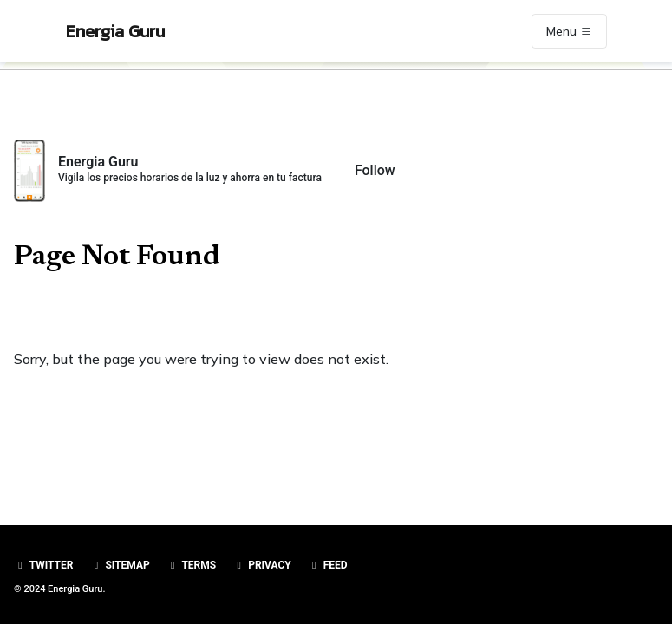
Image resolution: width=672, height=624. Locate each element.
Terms (191, 565)
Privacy (262, 565)
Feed (328, 565)
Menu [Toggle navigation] (569, 31)
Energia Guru (115, 31)
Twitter (43, 565)
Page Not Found (117, 257)
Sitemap (119, 565)
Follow (375, 170)
